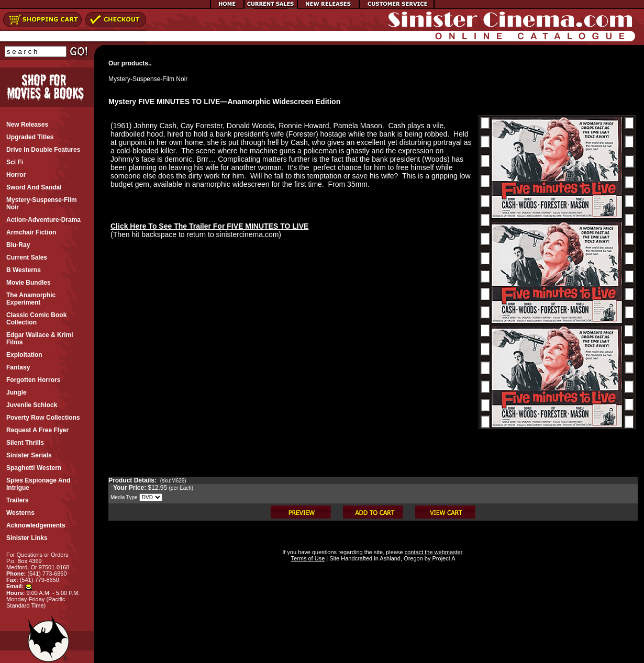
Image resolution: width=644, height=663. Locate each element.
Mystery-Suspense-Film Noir (148, 79)
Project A (443, 558)
